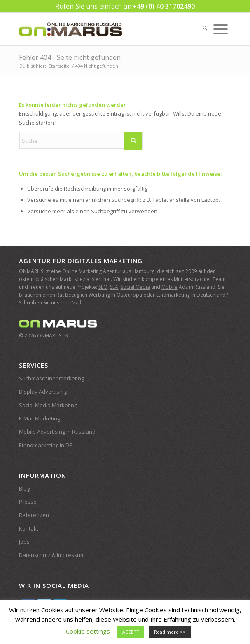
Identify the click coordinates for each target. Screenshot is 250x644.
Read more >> (170, 632)
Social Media (135, 287)
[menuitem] (205, 29)
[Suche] (205, 29)
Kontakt (29, 528)
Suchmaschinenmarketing (51, 378)
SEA (114, 287)
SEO (103, 287)
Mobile (169, 287)
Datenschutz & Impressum (52, 555)
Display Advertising (43, 392)
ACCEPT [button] (131, 632)
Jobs (24, 542)
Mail (76, 303)
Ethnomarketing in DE (46, 445)
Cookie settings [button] (88, 631)
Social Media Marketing (48, 405)
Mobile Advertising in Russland (57, 432)
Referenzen (34, 515)
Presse (28, 502)
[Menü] (221, 29)
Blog (24, 488)
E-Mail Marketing (40, 418)
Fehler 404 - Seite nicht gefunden (70, 57)
